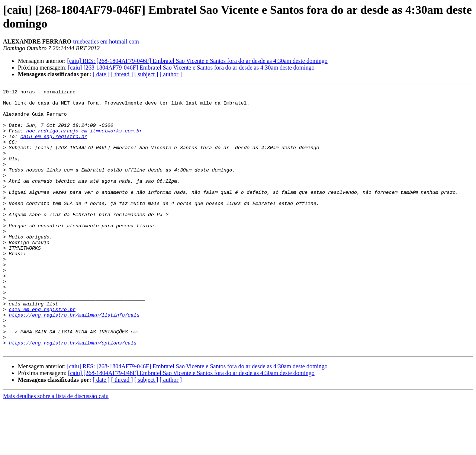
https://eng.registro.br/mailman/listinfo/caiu (74, 361)
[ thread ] (122, 74)
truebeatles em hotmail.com (106, 41)
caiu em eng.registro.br (54, 146)
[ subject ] (146, 74)
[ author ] (171, 74)
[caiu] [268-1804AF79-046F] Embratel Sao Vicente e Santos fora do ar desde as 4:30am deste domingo (191, 68)
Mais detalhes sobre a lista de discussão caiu (56, 448)
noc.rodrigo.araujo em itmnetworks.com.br (84, 140)
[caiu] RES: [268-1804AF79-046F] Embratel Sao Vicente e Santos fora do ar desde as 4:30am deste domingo (197, 61)
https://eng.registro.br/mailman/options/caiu (73, 394)
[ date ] (101, 74)
